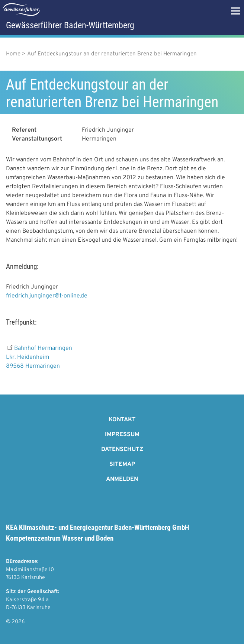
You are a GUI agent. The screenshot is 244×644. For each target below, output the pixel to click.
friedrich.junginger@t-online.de (47, 296)
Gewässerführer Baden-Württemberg (70, 25)
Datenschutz (122, 450)
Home (13, 54)
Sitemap (122, 464)
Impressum (122, 435)
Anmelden (122, 479)
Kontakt (122, 420)
